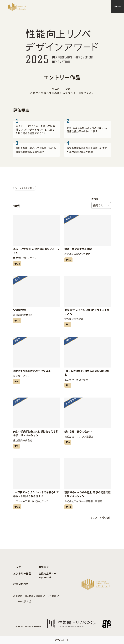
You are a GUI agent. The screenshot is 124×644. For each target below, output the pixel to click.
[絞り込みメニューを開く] (62, 640)
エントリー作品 (22, 574)
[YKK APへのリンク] (106, 624)
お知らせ (44, 567)
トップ (17, 567)
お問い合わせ (21, 584)
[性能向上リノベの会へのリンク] (72, 624)
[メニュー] (118, 6)
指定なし (98, 205)
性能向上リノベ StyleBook (47, 575)
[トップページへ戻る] (18, 7)
